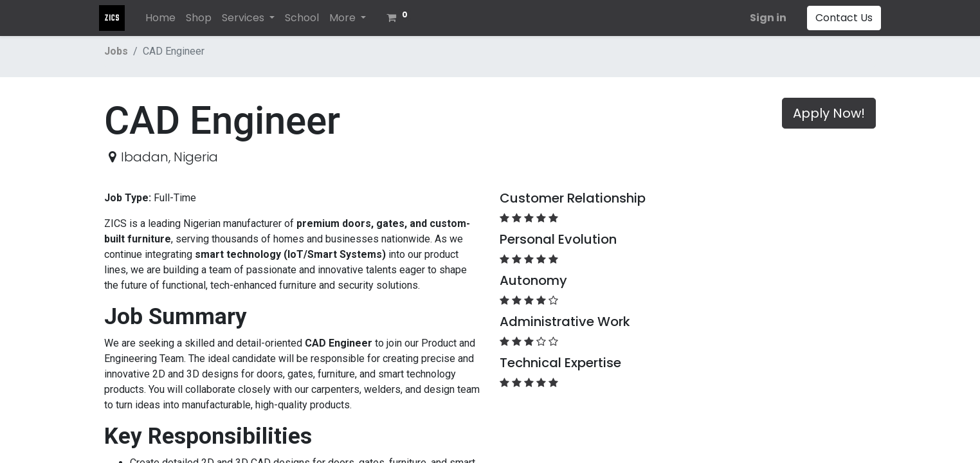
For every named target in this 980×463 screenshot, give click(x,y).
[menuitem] (166, 18)
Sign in (763, 18)
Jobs (116, 51)
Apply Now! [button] (829, 113)
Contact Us (839, 18)
